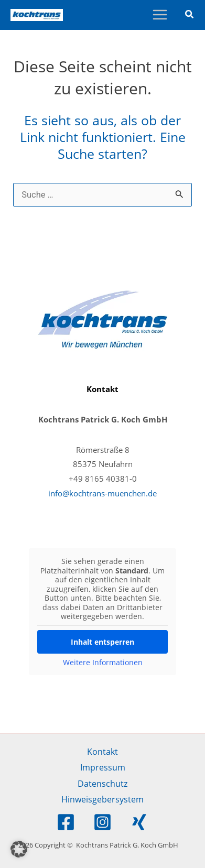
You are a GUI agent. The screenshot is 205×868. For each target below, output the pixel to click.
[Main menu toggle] (160, 15)
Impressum (103, 767)
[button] (190, 15)
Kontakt (102, 751)
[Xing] (139, 822)
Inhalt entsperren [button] (102, 641)
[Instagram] (102, 822)
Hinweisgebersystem (102, 799)
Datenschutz (102, 783)
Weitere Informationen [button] (103, 662)
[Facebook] (66, 822)
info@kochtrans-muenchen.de (102, 493)
